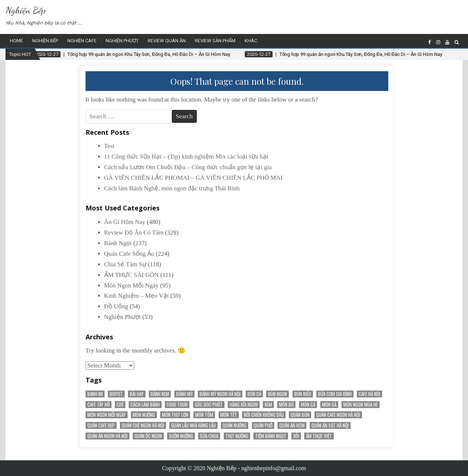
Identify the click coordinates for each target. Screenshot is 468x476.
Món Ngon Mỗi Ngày (131, 285)
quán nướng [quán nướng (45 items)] (235, 425)
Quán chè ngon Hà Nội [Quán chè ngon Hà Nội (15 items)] (143, 425)
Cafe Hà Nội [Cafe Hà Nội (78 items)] (369, 394)
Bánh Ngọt (118, 243)
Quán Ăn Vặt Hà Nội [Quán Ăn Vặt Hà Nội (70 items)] (330, 425)
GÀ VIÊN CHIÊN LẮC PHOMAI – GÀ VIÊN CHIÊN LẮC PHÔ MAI (193, 178)
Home (16, 41)
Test (109, 146)
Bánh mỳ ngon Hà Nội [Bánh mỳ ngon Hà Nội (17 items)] (220, 394)
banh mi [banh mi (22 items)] (95, 394)
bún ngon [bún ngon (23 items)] (278, 394)
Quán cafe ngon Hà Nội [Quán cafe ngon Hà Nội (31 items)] (338, 415)
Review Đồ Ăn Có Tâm (134, 233)
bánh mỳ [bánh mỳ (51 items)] (184, 394)
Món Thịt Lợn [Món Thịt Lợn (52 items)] (175, 415)
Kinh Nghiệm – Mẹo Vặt (137, 296)
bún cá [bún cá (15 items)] (254, 394)
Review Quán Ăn (167, 41)
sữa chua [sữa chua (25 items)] (209, 436)
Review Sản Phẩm (215, 41)
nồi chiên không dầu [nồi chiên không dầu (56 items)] (264, 415)
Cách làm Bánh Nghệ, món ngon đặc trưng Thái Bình (172, 188)
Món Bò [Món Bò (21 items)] (286, 405)
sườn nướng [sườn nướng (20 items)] (181, 436)
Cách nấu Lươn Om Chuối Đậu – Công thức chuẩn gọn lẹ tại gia (188, 167)
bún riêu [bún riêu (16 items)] (303, 394)
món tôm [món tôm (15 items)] (204, 415)
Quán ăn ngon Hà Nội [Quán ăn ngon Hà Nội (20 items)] (107, 436)
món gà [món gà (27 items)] (329, 405)
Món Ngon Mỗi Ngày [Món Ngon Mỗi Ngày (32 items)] (107, 415)
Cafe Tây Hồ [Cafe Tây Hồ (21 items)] (99, 405)
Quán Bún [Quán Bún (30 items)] (300, 415)
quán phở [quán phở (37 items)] (263, 425)
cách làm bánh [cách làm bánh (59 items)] (145, 405)
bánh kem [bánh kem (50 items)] (160, 394)
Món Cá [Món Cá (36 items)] (308, 405)
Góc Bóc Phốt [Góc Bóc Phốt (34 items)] (209, 405)
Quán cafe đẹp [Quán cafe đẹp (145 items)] (101, 425)
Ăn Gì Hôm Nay (125, 222)
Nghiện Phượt (122, 41)
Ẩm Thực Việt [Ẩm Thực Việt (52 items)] (319, 436)
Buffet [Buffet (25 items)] (116, 394)
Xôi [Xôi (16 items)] (296, 436)
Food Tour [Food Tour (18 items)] (177, 405)
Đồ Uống (116, 306)
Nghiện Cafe (82, 41)
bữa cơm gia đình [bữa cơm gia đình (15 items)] (335, 394)
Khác (251, 41)
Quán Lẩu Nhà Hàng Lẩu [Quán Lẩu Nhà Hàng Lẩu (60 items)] (193, 425)
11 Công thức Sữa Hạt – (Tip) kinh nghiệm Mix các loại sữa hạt (186, 157)
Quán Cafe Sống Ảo (129, 254)
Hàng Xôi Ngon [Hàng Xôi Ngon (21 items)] (244, 405)
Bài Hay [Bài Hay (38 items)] (137, 394)
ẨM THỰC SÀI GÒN (132, 275)
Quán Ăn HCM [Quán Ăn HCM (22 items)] (292, 425)
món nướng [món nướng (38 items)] (144, 415)
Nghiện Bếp (26, 10)
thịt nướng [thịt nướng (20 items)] (237, 436)
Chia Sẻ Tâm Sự (125, 264)
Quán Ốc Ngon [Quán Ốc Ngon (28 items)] (148, 436)
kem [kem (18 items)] (268, 405)
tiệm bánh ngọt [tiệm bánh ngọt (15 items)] (271, 436)
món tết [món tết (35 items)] (229, 415)
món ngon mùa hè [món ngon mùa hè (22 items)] (361, 405)
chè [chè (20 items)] (120, 405)
